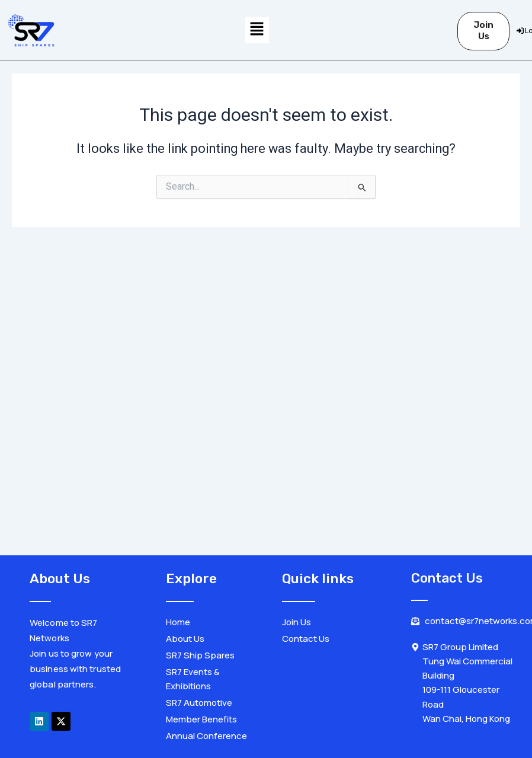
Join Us (484, 31)
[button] (257, 30)
